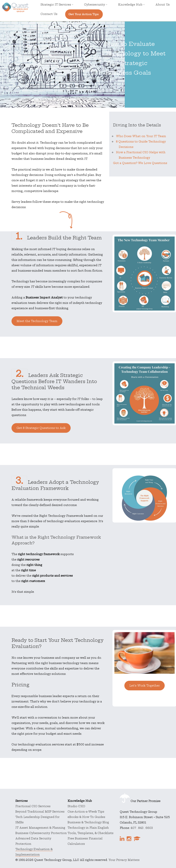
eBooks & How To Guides (86, 817)
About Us (163, 5)
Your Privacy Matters (124, 860)
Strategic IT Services (57, 5)
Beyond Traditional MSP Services (40, 812)
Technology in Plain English (88, 828)
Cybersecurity (96, 5)
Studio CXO (76, 806)
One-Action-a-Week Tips (86, 812)
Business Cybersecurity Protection (41, 833)
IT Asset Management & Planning (40, 828)
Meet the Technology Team (37, 321)
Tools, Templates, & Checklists (90, 833)
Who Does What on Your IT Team (141, 136)
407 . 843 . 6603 (142, 828)
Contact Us (49, 14)
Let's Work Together (145, 686)
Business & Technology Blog (88, 822)
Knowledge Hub (131, 5)
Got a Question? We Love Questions (140, 163)
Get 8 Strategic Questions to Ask (41, 428)
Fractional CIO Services (33, 806)
